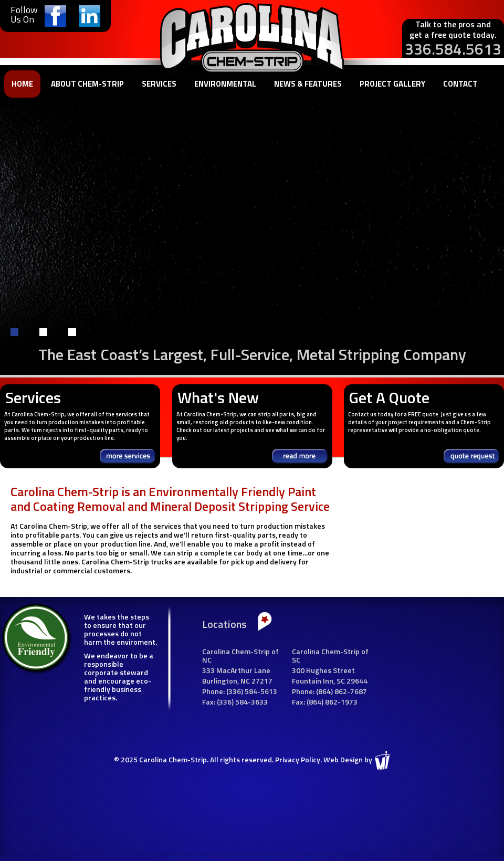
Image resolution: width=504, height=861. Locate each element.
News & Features (308, 84)
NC (245, 681)
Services (159, 84)
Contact (460, 84)
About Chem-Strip (87, 84)
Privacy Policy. (298, 759)
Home (22, 84)
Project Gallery (392, 84)
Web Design (343, 759)
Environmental (225, 84)
